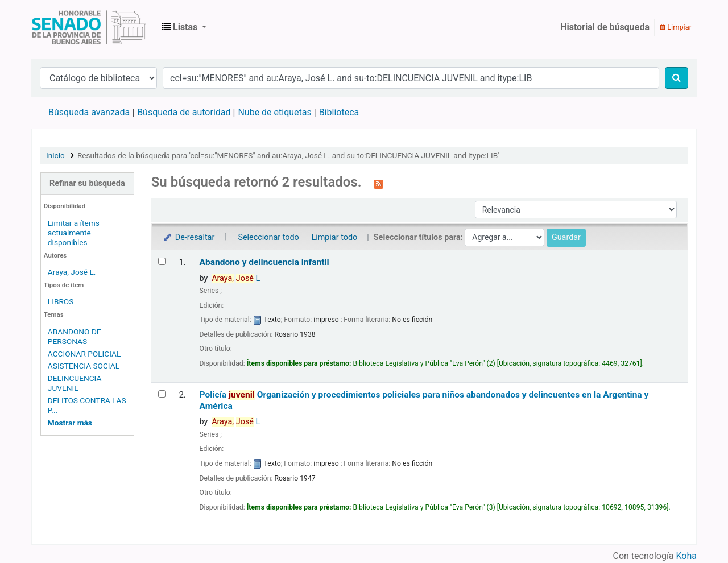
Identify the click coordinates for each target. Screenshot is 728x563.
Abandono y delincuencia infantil (264, 262)
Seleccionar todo (268, 237)
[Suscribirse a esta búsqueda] (379, 183)
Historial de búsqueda (605, 27)
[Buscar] (677, 78)
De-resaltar (189, 237)
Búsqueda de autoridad (184, 112)
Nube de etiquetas (274, 112)
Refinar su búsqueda (87, 183)
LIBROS (61, 301)
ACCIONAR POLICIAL (84, 354)
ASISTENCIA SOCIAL (84, 366)
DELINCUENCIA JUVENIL (75, 383)
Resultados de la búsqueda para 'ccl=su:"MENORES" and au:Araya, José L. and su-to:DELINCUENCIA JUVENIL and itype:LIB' (288, 155)
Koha (686, 556)
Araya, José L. (72, 272)
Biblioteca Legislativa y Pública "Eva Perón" (89, 27)
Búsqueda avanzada (89, 112)
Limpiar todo (334, 237)
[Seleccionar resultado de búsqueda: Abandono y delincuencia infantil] (162, 261)
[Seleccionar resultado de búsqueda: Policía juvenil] (162, 394)
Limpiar (676, 27)
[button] (184, 27)
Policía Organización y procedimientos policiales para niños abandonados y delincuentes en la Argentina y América (424, 400)
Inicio (55, 155)
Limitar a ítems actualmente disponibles (74, 233)
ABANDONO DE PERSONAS (75, 336)
